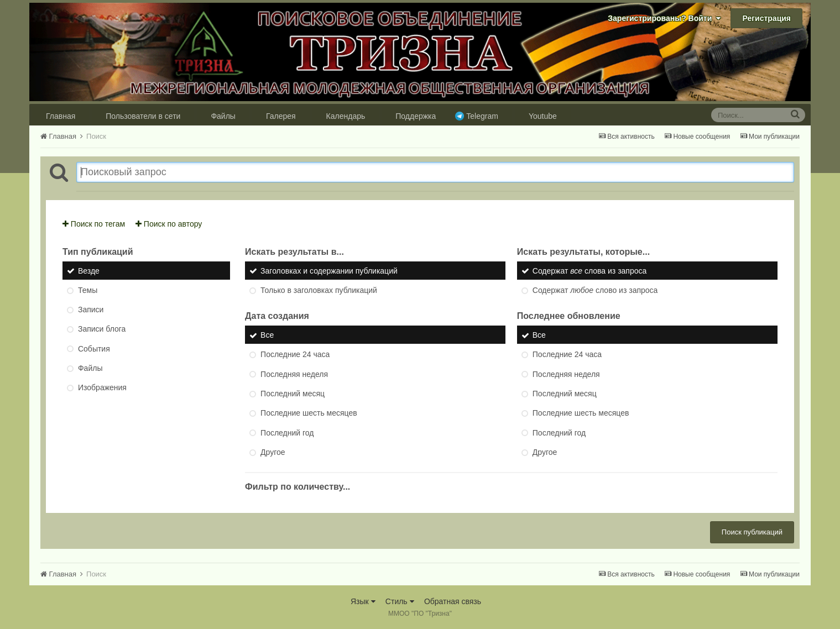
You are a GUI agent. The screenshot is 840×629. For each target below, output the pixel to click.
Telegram (482, 116)
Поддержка (416, 116)
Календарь (346, 116)
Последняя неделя (294, 374)
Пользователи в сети (143, 116)
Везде (89, 271)
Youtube (543, 116)
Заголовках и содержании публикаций (329, 271)
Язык (363, 601)
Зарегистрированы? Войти (664, 18)
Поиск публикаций (752, 532)
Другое (273, 452)
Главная (61, 116)
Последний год (287, 433)
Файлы (223, 116)
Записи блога (102, 329)
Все (267, 335)
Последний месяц (293, 394)
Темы (88, 290)
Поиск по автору (169, 224)
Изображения (102, 388)
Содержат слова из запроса (590, 271)
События (94, 349)
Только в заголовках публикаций (319, 290)
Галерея (281, 116)
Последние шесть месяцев (309, 413)
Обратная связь (453, 601)
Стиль (400, 601)
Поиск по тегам (94, 224)
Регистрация (766, 18)
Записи (91, 310)
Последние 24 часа (295, 355)
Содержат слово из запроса (595, 290)
